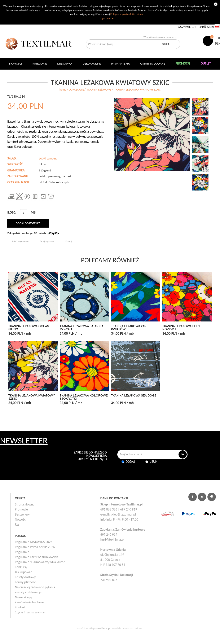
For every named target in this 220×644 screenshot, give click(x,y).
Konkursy (21, 567)
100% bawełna (48, 158)
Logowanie (184, 27)
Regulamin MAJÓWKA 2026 (34, 542)
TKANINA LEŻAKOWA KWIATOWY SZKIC (32, 397)
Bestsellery (22, 514)
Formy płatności (26, 582)
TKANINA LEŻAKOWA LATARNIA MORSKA (82, 328)
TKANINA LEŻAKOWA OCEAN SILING (29, 328)
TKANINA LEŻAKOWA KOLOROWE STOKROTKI (84, 397)
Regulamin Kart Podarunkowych (36, 557)
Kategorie (40, 63)
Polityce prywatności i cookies (127, 14)
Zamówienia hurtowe (29, 602)
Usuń (153, 462)
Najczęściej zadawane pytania (35, 587)
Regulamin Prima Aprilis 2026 (35, 547)
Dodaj (130, 462)
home (63, 90)
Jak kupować (23, 572)
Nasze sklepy (23, 597)
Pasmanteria (121, 63)
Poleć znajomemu (20, 241)
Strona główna (25, 504)
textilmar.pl (104, 628)
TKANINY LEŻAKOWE (99, 90)
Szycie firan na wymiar (30, 612)
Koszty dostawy (25, 577)
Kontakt (20, 607)
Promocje (21, 509)
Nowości (21, 519)
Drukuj (69, 241)
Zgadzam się (107, 18)
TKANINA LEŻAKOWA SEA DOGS (134, 396)
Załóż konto (207, 27)
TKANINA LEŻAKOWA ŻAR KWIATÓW (129, 328)
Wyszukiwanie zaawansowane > (160, 37)
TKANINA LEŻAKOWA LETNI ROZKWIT (181, 328)
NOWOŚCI (16, 63)
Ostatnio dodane (153, 63)
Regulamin (22, 552)
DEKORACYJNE (92, 63)
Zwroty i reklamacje (28, 592)
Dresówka (65, 63)
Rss (17, 524)
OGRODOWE (76, 90)
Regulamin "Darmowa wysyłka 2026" (40, 562)
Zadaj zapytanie (47, 241)
